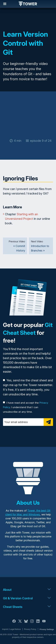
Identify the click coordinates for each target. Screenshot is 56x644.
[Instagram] (32, 623)
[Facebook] (14, 623)
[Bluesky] (26, 623)
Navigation (5, 4)
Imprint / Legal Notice (11, 629)
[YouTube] (44, 623)
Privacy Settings (47, 629)
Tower (28, 4)
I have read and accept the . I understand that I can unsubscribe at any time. (26, 407)
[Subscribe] (48, 422)
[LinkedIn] (38, 623)
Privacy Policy (30, 629)
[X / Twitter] (20, 623)
